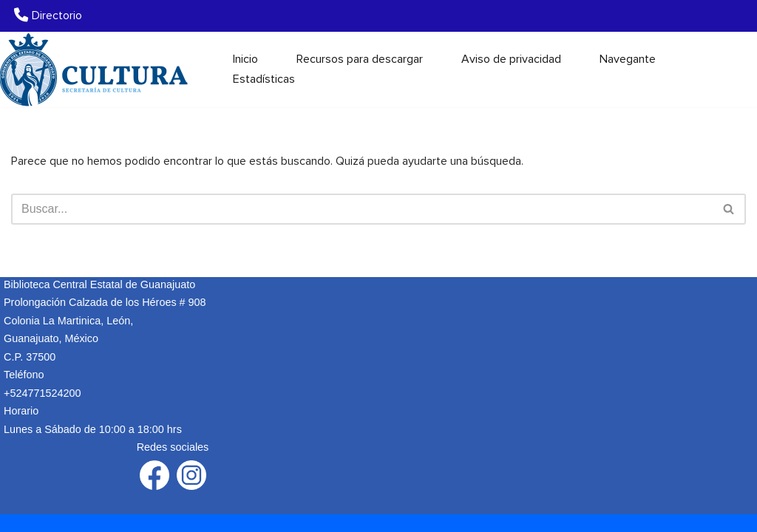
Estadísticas (264, 79)
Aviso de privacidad (511, 59)
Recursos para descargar (360, 59)
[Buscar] (733, 69)
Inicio (245, 59)
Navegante (628, 59)
